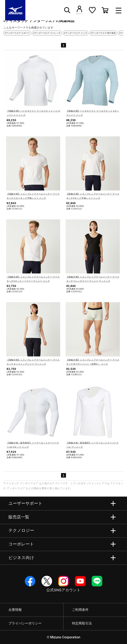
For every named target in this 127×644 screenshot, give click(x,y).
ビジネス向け (21, 558)
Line (97, 581)
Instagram (63, 581)
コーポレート (21, 544)
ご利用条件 (80, 610)
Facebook (30, 581)
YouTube (80, 581)
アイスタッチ (11, 483)
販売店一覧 (19, 517)
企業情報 (15, 610)
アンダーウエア (29, 483)
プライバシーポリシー (25, 623)
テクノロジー (21, 530)
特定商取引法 (82, 623)
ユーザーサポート (25, 503)
